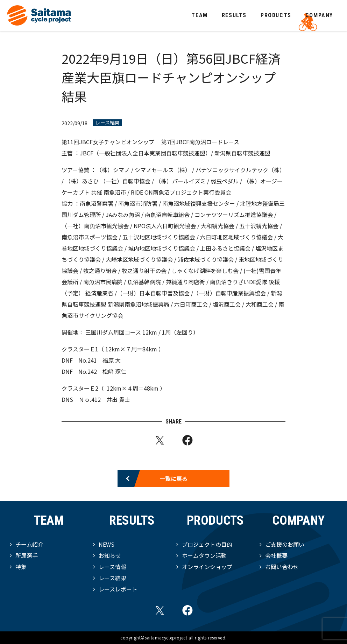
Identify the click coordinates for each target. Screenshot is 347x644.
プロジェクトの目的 (207, 544)
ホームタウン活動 (204, 555)
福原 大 (112, 360)
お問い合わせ (282, 567)
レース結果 (108, 123)
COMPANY (319, 15)
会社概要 (276, 555)
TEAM (199, 15)
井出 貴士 (119, 399)
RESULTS (234, 15)
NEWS (107, 544)
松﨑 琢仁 (115, 371)
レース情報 (112, 567)
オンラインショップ (207, 567)
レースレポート (118, 589)
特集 (21, 567)
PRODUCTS (276, 15)
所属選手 (27, 555)
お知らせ (110, 555)
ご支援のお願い (285, 544)
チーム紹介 (29, 544)
